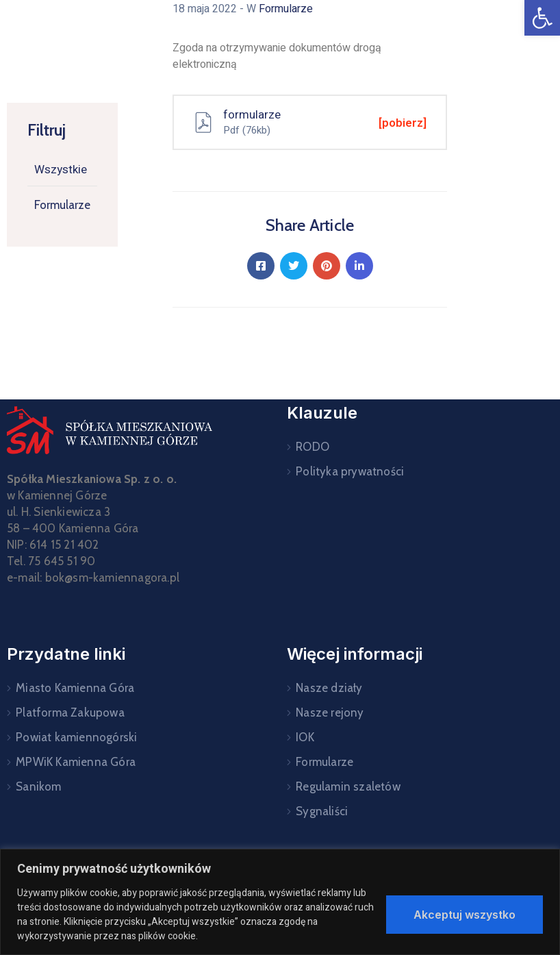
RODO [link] (313, 447)
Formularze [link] (62, 205)
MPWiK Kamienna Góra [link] (76, 762)
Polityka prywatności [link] (350, 471)
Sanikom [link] (38, 786)
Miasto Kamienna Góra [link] (75, 688)
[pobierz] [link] (403, 123)
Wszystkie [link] (61, 170)
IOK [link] (305, 737)
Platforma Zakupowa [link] (70, 712)
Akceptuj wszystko (464, 915)
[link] (542, 18)
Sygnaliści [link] (322, 811)
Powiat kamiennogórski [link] (76, 737)
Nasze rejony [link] (330, 712)
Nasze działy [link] (329, 688)
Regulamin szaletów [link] (348, 786)
